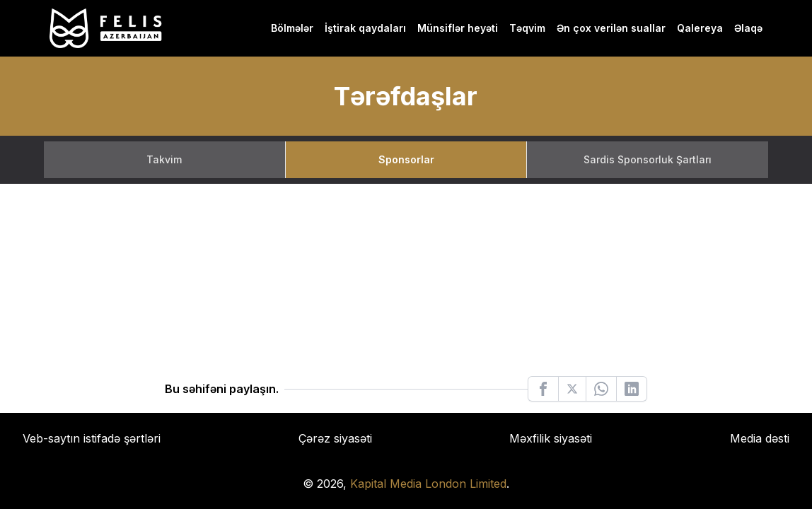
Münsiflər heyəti (458, 28)
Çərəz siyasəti (335, 438)
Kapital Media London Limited (428, 484)
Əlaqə (748, 28)
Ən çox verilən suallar (611, 28)
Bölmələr (292, 28)
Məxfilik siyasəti (551, 438)
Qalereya (700, 28)
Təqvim (527, 28)
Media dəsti (760, 438)
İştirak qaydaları (365, 28)
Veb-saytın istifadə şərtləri (92, 438)
